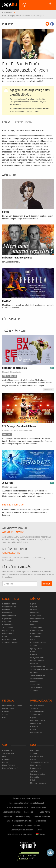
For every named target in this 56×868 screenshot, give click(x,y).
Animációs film (37, 756)
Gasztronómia (8, 709)
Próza (33, 640)
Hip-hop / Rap (8, 631)
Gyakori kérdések (39, 807)
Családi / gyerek (9, 607)
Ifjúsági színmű (37, 649)
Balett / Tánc (36, 616)
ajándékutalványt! (14, 532)
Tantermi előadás (38, 675)
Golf (4, 756)
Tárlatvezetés (36, 715)
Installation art (36, 732)
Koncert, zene (11, 599)
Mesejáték (35, 613)
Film (4, 718)
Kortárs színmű (37, 631)
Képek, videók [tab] (24, 123)
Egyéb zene (7, 619)
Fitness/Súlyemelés (11, 768)
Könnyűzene (8, 625)
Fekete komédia (37, 660)
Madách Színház (9, 487)
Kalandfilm (35, 777)
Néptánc (34, 681)
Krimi (33, 651)
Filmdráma (35, 750)
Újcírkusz (34, 672)
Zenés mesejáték (38, 666)
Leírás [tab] (6, 123)
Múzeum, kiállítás (41, 701)
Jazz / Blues (7, 628)
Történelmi (35, 709)
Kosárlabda (7, 750)
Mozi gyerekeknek (38, 783)
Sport (6, 745)
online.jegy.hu (11, 553)
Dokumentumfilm (38, 774)
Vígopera (34, 690)
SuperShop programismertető (20, 821)
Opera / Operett (9, 616)
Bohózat (34, 654)
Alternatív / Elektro (10, 643)
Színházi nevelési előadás (42, 669)
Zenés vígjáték (37, 678)
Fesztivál (8, 701)
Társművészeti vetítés (40, 762)
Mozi (33, 745)
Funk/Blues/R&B (9, 640)
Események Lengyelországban (27, 825)
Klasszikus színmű (38, 643)
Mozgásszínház (37, 657)
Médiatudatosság (23, 816)
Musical (34, 610)
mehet (47, 584)
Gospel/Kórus (8, 634)
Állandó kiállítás (37, 712)
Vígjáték (34, 607)
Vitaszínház (35, 684)
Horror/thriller (36, 765)
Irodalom (34, 663)
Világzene (6, 622)
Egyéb (33, 604)
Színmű (34, 646)
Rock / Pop (7, 613)
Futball (5, 762)
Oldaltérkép (41, 821)
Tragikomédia (36, 687)
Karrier (39, 830)
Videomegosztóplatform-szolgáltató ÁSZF (27, 803)
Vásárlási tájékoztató (12, 812)
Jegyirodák (7, 816)
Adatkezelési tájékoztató (17, 807)
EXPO (33, 729)
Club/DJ (6, 637)
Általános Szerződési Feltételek (27, 798)
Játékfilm (34, 771)
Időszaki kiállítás (37, 706)
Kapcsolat (28, 812)
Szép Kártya (45, 812)
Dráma (33, 625)
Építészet (34, 726)
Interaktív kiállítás (38, 721)
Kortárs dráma (36, 634)
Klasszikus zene (9, 604)
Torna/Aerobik (8, 753)
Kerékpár (6, 759)
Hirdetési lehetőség (42, 816)
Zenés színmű (36, 628)
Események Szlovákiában (22, 830)
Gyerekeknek (36, 723)
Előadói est (35, 637)
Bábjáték (34, 622)
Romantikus (35, 768)
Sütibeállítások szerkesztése (20, 834)
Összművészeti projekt (12, 706)
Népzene (6, 610)
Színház (35, 599)
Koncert (6, 712)
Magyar (41, 834)
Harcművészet (8, 765)
